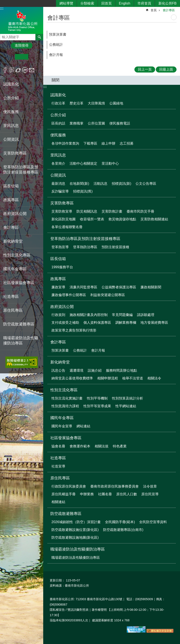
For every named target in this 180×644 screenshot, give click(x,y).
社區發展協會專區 (66, 438)
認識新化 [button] (11, 84)
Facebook (5, 70)
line (25, 70)
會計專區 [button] (11, 227)
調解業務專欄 (126, 323)
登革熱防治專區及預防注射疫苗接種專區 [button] (21, 170)
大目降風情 (96, 103)
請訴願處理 (146, 315)
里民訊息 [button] (11, 126)
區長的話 (58, 123)
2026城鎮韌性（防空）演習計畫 (76, 522)
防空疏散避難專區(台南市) (123, 530)
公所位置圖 (96, 123)
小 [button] (8, 57)
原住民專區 (60, 478)
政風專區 (58, 279)
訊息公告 (58, 370)
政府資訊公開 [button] (15, 214)
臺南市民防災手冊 (140, 211)
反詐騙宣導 (60, 191)
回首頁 (107, 3)
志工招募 (127, 143)
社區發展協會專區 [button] (19, 283)
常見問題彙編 (122, 315)
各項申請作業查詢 (65, 143)
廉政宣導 (58, 287)
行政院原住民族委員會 (69, 486)
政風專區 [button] (11, 200)
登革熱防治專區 (85, 247)
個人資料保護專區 (97, 323)
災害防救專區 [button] (15, 153)
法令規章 (150, 486)
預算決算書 (58, 34)
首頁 (154, 10)
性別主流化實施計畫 (67, 398)
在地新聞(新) (79, 184)
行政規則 (58, 315)
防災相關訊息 (87, 211)
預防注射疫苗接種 (115, 247)
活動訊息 (100, 184)
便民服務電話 (120, 123)
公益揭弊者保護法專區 (119, 287)
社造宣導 (58, 466)
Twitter (18, 70)
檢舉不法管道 (133, 378)
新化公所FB (167, 3)
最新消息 (58, 184)
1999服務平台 (62, 267)
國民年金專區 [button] (15, 269)
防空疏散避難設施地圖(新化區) (75, 537)
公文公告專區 (146, 184)
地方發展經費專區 (154, 323)
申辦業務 (87, 494)
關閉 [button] (56, 80)
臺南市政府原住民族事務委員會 (115, 486)
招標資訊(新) (122, 184)
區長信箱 (58, 259)
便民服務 (58, 135)
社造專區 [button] (11, 297)
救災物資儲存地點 (122, 219)
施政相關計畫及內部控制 (89, 315)
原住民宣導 (150, 494)
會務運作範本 (80, 446)
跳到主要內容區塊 (2, 2)
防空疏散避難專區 (66, 514)
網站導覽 (66, 3)
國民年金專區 (62, 418)
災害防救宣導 (62, 211)
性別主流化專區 (64, 390)
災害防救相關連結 (154, 219)
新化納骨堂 (60, 362)
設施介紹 (95, 370)
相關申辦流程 (108, 378)
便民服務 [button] (11, 112)
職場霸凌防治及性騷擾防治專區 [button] (21, 341)
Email (32, 70)
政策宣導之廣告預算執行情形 (74, 330)
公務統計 (56, 45)
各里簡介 (58, 163)
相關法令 (154, 378)
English (124, 3)
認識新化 (58, 95)
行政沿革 (58, 103)
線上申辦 (108, 143)
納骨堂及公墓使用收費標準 (72, 378)
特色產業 (120, 446)
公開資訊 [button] (11, 139)
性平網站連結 (126, 406)
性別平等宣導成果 (97, 406)
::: (2, 8)
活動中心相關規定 (83, 163)
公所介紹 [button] (11, 98)
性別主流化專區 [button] (17, 255)
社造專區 (58, 458)
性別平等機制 (97, 398)
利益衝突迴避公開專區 (108, 295)
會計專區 (169, 10)
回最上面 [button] (166, 69)
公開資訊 (58, 175)
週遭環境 (76, 370)
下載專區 (90, 143)
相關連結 (58, 502)
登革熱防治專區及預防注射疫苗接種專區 (85, 239)
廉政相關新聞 (151, 287)
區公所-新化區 (22, 20)
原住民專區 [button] (13, 310)
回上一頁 (145, 69)
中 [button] (22, 57)
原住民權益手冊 (64, 494)
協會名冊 (58, 446)
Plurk (12, 70)
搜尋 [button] (39, 37)
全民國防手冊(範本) (120, 522)
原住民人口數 (127, 494)
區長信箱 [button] (11, 186)
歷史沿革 (76, 103)
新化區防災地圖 (64, 219)
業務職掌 (76, 123)
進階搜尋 (22, 45)
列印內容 (174, 17)
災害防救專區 (62, 203)
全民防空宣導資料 (153, 522)
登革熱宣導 (60, 247)
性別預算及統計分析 (127, 398)
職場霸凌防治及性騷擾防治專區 (78, 549)
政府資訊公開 (62, 307)
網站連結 (83, 426)
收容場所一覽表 (92, 219)
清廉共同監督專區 (83, 287)
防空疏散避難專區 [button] (19, 324)
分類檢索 (87, 3)
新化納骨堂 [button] (13, 241)
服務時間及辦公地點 (121, 370)
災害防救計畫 (112, 211)
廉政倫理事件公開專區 (69, 295)
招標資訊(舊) (83, 191)
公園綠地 (116, 103)
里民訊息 (58, 155)
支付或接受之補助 (65, 323)
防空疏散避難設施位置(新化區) (75, 530)
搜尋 (3, 36)
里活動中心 (110, 163)
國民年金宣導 (62, 426)
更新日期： (57, 580)
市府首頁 (144, 3)
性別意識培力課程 (65, 406)
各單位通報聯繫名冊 (67, 227)
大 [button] (35, 57)
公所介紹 (58, 115)
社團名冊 (105, 494)
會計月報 (56, 55)
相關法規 (102, 446)
